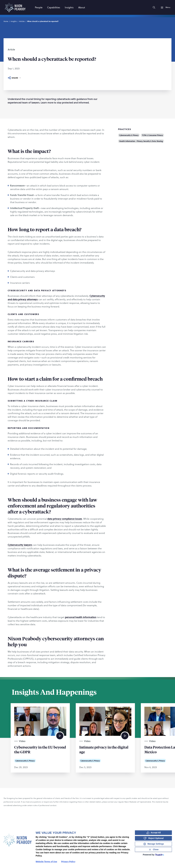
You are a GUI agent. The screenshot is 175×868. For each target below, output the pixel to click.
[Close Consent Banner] (153, 850)
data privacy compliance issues (65, 519)
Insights (14, 21)
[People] (39, 7)
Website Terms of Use (46, 862)
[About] (82, 7)
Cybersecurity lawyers (20, 545)
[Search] (154, 7)
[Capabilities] (54, 7)
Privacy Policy (68, 862)
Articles (22, 21)
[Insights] (69, 7)
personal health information (81, 617)
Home (6, 21)
